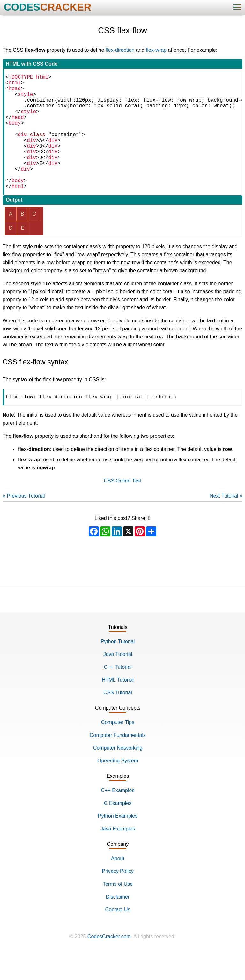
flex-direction (120, 50)
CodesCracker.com (109, 963)
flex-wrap (156, 50)
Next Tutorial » (226, 523)
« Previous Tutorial (24, 523)
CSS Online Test (122, 508)
